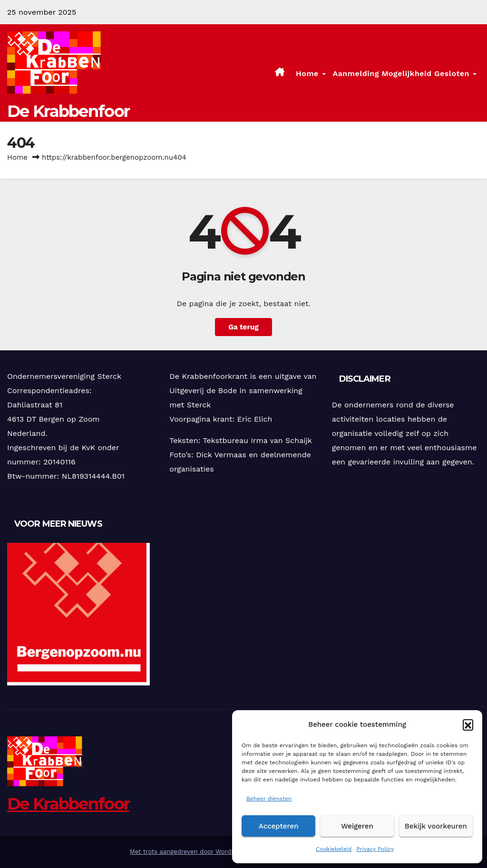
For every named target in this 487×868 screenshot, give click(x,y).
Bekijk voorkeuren (436, 826)
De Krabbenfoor (68, 111)
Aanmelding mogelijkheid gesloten (402, 73)
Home (308, 73)
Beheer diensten (269, 799)
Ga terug (243, 327)
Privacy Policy (375, 849)
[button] (468, 724)
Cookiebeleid (334, 849)
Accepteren (279, 826)
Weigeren (357, 826)
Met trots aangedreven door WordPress (190, 852)
